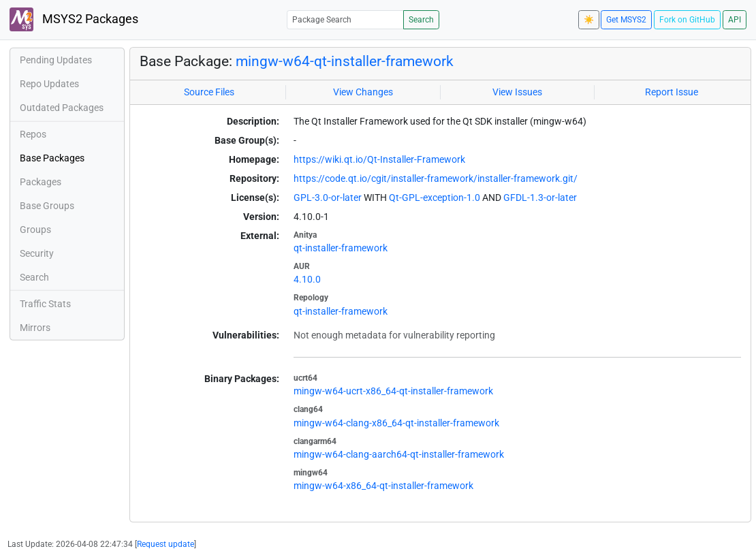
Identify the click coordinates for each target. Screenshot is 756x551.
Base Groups (47, 206)
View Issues (517, 92)
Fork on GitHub (687, 20)
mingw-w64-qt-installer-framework (345, 61)
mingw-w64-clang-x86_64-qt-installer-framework (396, 423)
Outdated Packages (62, 108)
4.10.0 (307, 279)
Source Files (209, 92)
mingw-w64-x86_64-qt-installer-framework (383, 486)
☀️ (589, 20)
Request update (166, 544)
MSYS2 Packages (74, 19)
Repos (33, 134)
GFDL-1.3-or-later (540, 198)
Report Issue (672, 92)
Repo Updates (49, 84)
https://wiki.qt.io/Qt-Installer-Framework (379, 159)
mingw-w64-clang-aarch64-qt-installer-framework (399, 454)
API (735, 20)
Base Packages (52, 158)
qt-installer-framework (341, 248)
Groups (35, 230)
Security (37, 253)
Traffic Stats (45, 304)
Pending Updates (56, 60)
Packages (41, 182)
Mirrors (35, 328)
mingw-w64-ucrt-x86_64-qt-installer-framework (393, 391)
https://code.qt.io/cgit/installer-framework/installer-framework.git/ (436, 178)
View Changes (363, 92)
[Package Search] (345, 19)
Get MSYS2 (626, 20)
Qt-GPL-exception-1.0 (435, 198)
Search (421, 20)
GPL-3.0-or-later (328, 198)
